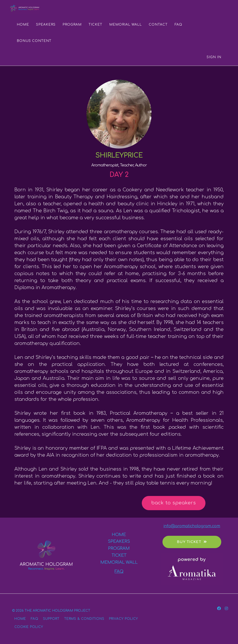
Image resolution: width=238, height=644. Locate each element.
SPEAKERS (46, 25)
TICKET (95, 25)
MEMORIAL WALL (126, 25)
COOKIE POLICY (29, 627)
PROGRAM (72, 25)
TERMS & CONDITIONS (84, 619)
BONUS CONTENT (34, 41)
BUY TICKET (192, 542)
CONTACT (158, 25)
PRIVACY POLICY (124, 619)
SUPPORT (51, 619)
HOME (23, 25)
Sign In (214, 57)
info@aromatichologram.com (192, 526)
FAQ (178, 25)
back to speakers (174, 503)
